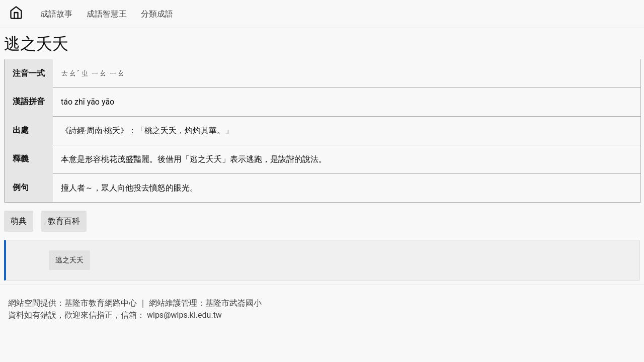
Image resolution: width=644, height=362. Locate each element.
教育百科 (64, 221)
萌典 (19, 221)
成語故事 (56, 14)
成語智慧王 (107, 14)
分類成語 (157, 14)
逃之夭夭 (69, 260)
